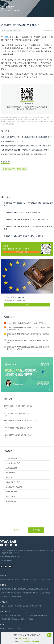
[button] (49, 390)
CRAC (32, 606)
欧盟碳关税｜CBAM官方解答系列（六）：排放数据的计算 (26, 220)
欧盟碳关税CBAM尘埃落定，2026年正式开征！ (22, 212)
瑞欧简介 (3, 580)
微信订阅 (36, 530)
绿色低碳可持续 (11, 492)
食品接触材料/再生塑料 (14, 487)
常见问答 (9, 11)
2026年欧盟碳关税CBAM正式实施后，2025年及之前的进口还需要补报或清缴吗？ (28, 329)
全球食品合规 (11, 473)
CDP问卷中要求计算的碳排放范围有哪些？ (18, 428)
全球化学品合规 (11, 458)
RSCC (31, 619)
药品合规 (9, 477)
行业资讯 (3, 606)
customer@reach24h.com (29, 641)
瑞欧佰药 (10, 628)
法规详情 (17, 11)
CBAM (7, 37)
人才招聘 (41, 580)
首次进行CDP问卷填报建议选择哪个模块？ (18, 435)
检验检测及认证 (11, 501)
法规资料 (10, 606)
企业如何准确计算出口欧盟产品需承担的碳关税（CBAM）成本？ (26, 146)
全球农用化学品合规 (13, 463)
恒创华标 (18, 628)
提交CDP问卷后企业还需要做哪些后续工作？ (19, 413)
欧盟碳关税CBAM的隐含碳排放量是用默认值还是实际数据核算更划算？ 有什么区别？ (28, 348)
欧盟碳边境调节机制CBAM (11, 31)
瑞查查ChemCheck (16, 615)
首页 (3, 11)
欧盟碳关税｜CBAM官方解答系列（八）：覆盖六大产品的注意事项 (28, 228)
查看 (27, 305)
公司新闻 (33, 580)
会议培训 (26, 606)
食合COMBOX (23, 619)
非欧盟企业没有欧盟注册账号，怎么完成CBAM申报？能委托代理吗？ (28, 342)
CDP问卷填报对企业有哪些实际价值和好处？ (19, 406)
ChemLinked (4, 615)
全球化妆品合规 (11, 468)
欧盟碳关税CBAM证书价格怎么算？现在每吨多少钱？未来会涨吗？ (27, 137)
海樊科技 (3, 628)
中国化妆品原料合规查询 (8, 619)
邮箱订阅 (18, 530)
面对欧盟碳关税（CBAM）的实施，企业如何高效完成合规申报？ (26, 150)
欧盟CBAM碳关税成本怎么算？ (13, 141)
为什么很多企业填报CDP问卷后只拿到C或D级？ (20, 421)
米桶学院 (38, 606)
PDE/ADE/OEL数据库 (41, 615)
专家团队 (10, 580)
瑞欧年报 (26, 580)
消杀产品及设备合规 (13, 482)
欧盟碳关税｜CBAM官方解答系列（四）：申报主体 (24, 236)
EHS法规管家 (28, 615)
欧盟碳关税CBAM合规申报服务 (15, 169)
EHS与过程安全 (11, 496)
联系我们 (48, 580)
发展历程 (18, 580)
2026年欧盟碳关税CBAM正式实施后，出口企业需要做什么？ (25, 154)
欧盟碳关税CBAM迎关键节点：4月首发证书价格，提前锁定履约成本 (28, 204)
